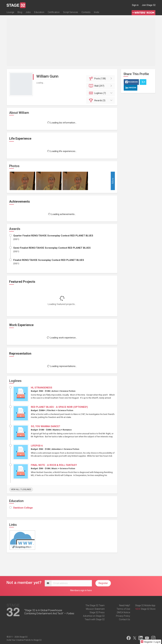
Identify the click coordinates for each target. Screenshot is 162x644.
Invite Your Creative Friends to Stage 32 (24, 640)
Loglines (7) (101, 93)
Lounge (10, 12)
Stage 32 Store (148, 609)
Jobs (28, 12)
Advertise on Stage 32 (94, 616)
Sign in (135, 5)
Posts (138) (101, 79)
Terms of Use (123, 609)
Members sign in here (81, 590)
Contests (86, 12)
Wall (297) (101, 86)
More (113, 181)
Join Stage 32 (149, 5)
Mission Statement (95, 609)
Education (39, 12)
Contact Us (125, 619)
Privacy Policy (123, 616)
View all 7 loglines (21, 489)
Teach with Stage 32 (95, 619)
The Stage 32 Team (95, 605)
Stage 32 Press (97, 612)
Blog (20, 12)
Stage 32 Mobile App (145, 605)
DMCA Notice (123, 612)
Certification (54, 12)
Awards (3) (101, 100)
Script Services (71, 12)
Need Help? (125, 605)
